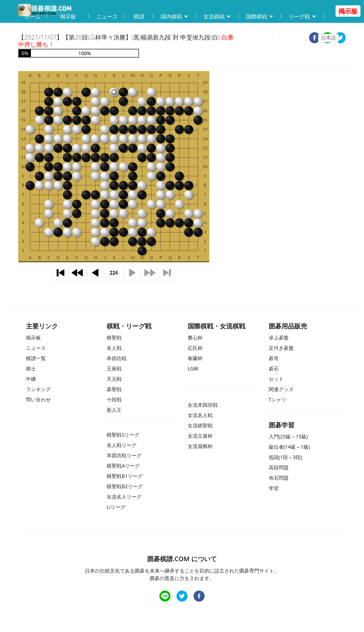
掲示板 (68, 16)
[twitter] (340, 39)
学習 (128, 27)
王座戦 (114, 368)
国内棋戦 (175, 17)
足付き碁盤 (281, 348)
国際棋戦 (260, 17)
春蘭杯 (195, 358)
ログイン (299, 38)
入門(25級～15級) (288, 436)
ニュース (107, 16)
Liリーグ (116, 507)
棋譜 (139, 16)
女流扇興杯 (200, 446)
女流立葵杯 (200, 436)
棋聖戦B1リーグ (125, 476)
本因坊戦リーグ (124, 455)
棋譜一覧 (36, 358)
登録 (270, 38)
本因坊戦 (117, 358)
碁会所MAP (93, 27)
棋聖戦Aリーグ (123, 466)
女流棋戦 (217, 17)
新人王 (114, 410)
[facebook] (199, 597)
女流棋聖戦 (200, 425)
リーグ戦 (303, 17)
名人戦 (114, 348)
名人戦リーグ (122, 445)
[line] (165, 597)
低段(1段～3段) (285, 457)
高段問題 (279, 467)
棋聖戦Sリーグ (123, 435)
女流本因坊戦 (203, 405)
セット (276, 379)
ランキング (271, 27)
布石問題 (279, 478)
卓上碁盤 (279, 338)
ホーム (33, 16)
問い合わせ (313, 27)
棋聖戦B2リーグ (125, 486)
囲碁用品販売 (45, 27)
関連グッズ (281, 389)
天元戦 (114, 379)
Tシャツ (278, 399)
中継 (203, 27)
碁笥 (274, 358)
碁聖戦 (114, 389)
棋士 (235, 27)
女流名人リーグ (124, 497)
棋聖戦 (114, 338)
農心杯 (195, 338)
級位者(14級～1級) (289, 447)
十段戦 (114, 399)
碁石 (274, 368)
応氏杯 (195, 348)
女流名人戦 (200, 415)
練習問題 (164, 27)
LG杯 (193, 368)
